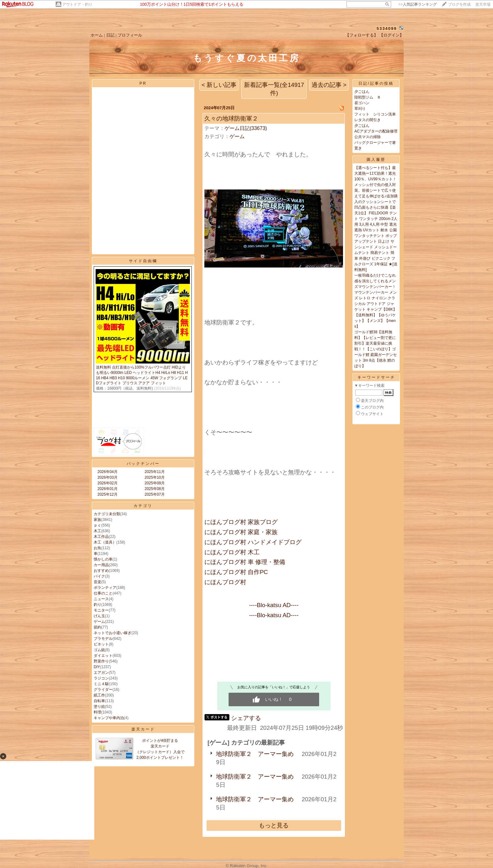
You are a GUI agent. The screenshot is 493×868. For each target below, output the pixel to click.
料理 (97, 712)
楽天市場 (483, 4)
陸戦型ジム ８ (368, 97)
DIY (97, 667)
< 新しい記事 (219, 85)
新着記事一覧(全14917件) (274, 89)
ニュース (101, 599)
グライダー (103, 690)
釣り (97, 605)
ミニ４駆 (101, 684)
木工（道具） (105, 542)
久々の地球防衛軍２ (231, 118)
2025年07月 (155, 494)
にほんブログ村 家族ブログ (241, 522)
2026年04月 (108, 472)
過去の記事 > (329, 85)
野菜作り (101, 661)
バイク (99, 576)
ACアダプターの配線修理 (376, 131)
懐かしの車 (103, 559)
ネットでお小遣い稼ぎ (113, 633)
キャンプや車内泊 (109, 718)
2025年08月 (155, 489)
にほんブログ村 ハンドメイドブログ (253, 542)
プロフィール (130, 35)
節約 (97, 627)
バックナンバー (143, 464)
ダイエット (103, 656)
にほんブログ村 (225, 582)
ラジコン (101, 678)
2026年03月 (108, 477)
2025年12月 (108, 494)
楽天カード (143, 729)
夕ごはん (362, 92)
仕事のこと (103, 593)
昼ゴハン (362, 103)
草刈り (360, 109)
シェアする (246, 718)
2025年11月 (155, 472)
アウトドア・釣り (77, 4)
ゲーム (99, 622)
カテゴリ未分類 (107, 514)
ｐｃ (97, 525)
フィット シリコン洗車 (375, 114)
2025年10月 (155, 477)
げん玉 (99, 616)
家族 (97, 520)
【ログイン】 (391, 35)
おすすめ (101, 571)
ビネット (101, 644)
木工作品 (101, 537)
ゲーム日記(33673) (246, 128)
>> (418, 4)
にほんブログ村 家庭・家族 (241, 532)
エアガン (101, 673)
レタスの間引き (368, 120)
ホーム (97, 35)
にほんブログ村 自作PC (236, 572)
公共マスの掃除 (368, 137)
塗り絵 (99, 707)
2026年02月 (108, 483)
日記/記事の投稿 (376, 83)
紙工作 (99, 695)
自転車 (99, 701)
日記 (110, 35)
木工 (97, 531)
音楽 (97, 582)
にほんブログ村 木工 (232, 552)
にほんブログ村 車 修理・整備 (245, 562)
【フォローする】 (362, 35)
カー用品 (101, 565)
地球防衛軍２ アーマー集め (255, 754)
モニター (101, 610)
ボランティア (105, 588)
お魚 (97, 548)
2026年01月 (108, 489)
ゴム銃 (99, 650)
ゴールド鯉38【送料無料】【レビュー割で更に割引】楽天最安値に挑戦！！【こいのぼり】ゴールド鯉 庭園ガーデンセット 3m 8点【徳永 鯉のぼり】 (376, 349)
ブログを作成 (459, 4)
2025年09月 (155, 483)
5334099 (387, 28)
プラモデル (103, 639)
